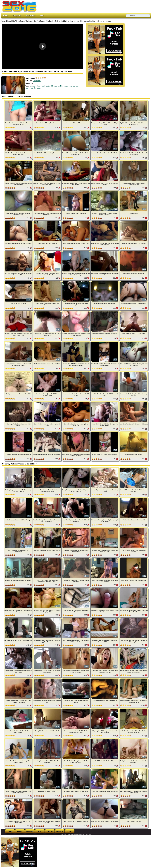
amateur (33, 86)
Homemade (37, 81)
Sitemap (50, 831)
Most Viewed (30, 16)
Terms (10, 831)
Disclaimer (30, 831)
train (27, 88)
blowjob (54, 86)
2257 (40, 831)
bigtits (48, 86)
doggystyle (68, 86)
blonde (39, 86)
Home (5, 16)
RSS (42, 16)
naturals (33, 88)
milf (44, 86)
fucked (39, 88)
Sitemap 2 (60, 831)
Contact (70, 831)
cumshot (76, 86)
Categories (17, 16)
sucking (61, 86)
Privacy (20, 831)
